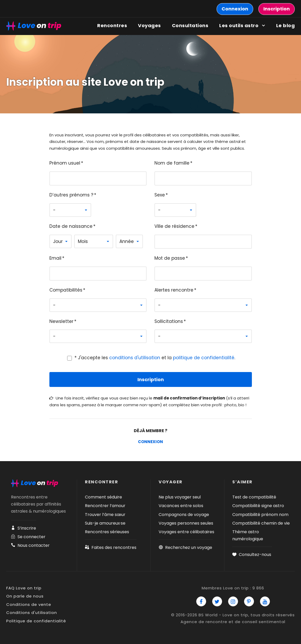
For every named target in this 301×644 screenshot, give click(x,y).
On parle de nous (25, 596)
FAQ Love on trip (24, 588)
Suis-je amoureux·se (105, 523)
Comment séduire (103, 497)
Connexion (150, 442)
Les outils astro (239, 25)
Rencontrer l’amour (105, 506)
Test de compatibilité (254, 497)
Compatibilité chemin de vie (261, 523)
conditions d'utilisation (135, 358)
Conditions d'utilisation (32, 613)
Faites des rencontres (111, 547)
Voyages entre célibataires (186, 532)
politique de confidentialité (204, 358)
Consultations (190, 25)
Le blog (286, 25)
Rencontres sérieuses (107, 532)
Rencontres (112, 25)
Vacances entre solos (181, 506)
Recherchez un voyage (185, 547)
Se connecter (28, 537)
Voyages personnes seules (186, 523)
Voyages (149, 25)
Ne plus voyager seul (180, 497)
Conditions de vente (29, 604)
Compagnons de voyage (184, 515)
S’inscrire (24, 528)
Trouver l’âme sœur (105, 515)
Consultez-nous (252, 555)
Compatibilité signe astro (258, 506)
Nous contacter (30, 545)
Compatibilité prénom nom (260, 515)
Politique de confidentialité (36, 621)
